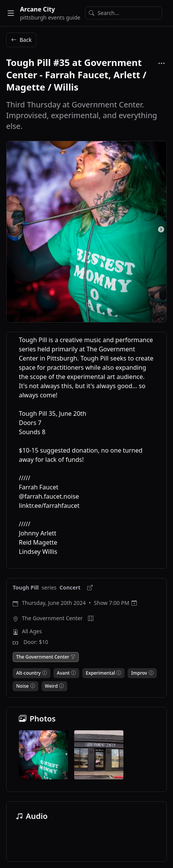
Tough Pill (26, 587)
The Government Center (52, 618)
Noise (22, 686)
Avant (63, 673)
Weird (51, 686)
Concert (71, 587)
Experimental (100, 673)
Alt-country (28, 673)
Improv (139, 673)
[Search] (124, 13)
